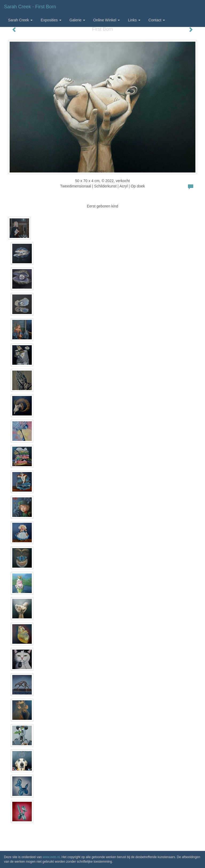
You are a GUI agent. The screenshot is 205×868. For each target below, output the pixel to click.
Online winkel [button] (107, 20)
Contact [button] (157, 20)
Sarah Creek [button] (20, 20)
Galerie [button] (77, 20)
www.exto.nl (51, 857)
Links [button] (134, 20)
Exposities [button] (51, 20)
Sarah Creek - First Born (30, 7)
